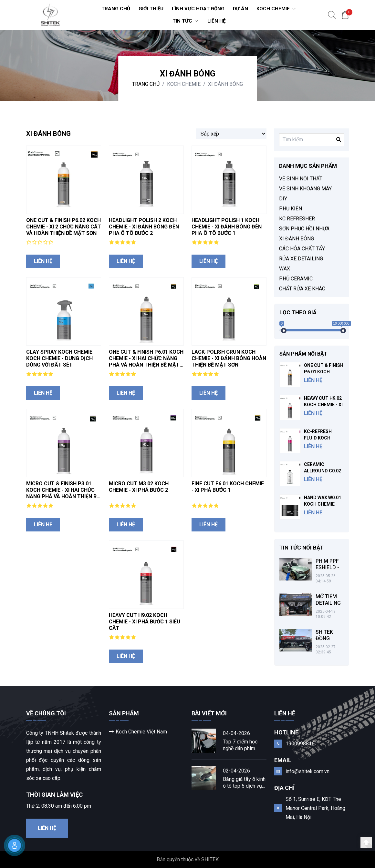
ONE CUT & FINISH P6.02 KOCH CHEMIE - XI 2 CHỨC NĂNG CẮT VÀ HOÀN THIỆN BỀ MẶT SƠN (64, 227)
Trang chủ (146, 84)
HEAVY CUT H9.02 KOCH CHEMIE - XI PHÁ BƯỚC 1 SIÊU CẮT (145, 622)
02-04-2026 (236, 771)
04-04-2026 (236, 733)
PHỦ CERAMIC (296, 279)
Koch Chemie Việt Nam (138, 732)
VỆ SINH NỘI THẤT (301, 179)
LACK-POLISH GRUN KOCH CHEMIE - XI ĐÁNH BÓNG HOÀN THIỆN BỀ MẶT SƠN (229, 358)
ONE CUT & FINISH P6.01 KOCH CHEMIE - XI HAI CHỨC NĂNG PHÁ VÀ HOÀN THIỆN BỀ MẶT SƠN (146, 362)
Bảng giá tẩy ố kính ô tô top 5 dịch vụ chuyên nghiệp (244, 783)
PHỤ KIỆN (291, 209)
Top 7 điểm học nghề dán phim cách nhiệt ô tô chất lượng (245, 745)
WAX (285, 269)
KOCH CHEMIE (184, 84)
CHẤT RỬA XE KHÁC (302, 289)
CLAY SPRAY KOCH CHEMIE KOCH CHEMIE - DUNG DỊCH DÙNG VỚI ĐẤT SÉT (59, 358)
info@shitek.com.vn (307, 771)
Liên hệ (43, 261)
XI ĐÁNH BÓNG (225, 84)
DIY (283, 199)
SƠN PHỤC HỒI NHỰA (304, 229)
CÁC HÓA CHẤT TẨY (302, 249)
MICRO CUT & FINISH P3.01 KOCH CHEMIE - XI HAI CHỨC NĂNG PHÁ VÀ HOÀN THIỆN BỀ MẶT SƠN (63, 493)
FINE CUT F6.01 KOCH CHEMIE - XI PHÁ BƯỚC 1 (228, 487)
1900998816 (300, 744)
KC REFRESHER (297, 219)
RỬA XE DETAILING (301, 259)
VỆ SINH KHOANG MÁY (305, 189)
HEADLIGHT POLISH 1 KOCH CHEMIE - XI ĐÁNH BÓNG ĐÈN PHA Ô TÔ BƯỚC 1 (227, 227)
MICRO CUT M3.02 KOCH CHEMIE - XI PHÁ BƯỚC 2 (139, 487)
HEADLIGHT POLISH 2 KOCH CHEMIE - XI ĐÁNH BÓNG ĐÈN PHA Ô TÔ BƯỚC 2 (144, 227)
